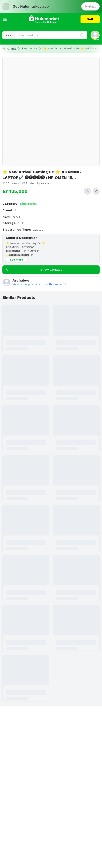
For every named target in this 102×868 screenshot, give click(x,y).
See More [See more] (16, 260)
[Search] (82, 35)
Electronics (30, 48)
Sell (90, 19)
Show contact (33, 270)
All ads (9, 49)
